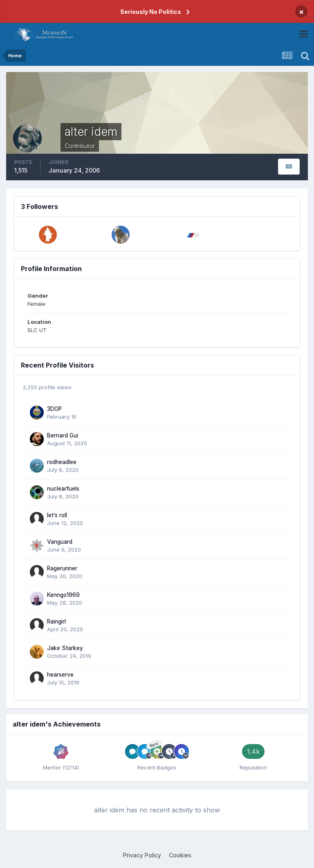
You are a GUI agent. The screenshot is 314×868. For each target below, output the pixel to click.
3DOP (54, 409)
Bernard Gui (63, 435)
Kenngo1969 (63, 595)
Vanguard (60, 542)
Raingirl (56, 621)
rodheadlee (62, 462)
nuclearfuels (63, 489)
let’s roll (57, 515)
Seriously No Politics (151, 12)
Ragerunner (62, 568)
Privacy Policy (142, 855)
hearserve (60, 675)
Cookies (180, 855)
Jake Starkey (65, 648)
